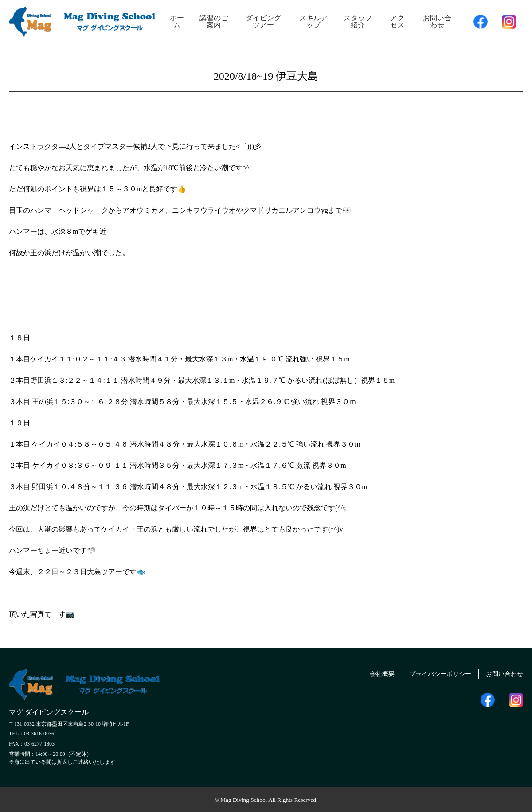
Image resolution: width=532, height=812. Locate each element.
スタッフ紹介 (358, 21)
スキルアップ (313, 21)
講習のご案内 (214, 21)
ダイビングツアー (263, 21)
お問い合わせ (437, 21)
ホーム (177, 21)
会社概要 (366, 673)
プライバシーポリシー (430, 673)
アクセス (397, 21)
